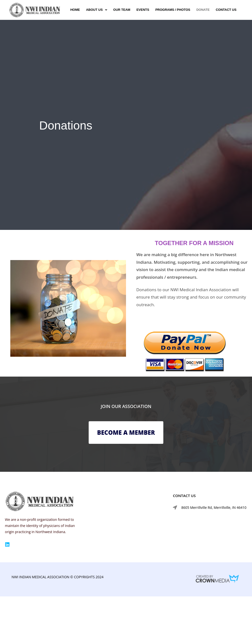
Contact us (226, 10)
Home (75, 10)
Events (143, 10)
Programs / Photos (173, 10)
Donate (203, 10)
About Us (97, 10)
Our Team (122, 10)
